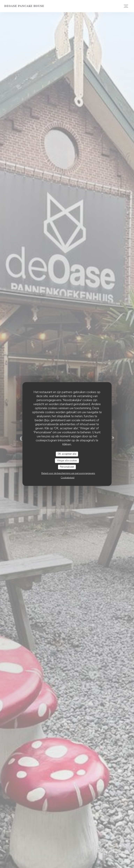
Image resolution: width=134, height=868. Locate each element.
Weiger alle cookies (67, 460)
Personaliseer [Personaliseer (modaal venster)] (67, 467)
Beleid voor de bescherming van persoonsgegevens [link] (68, 473)
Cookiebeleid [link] (68, 478)
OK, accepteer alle (67, 454)
